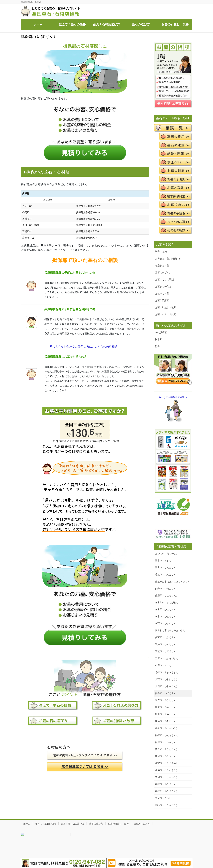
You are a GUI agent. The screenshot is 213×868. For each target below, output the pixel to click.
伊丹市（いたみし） (166, 589)
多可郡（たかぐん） (166, 637)
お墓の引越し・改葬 (166, 307)
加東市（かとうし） (166, 616)
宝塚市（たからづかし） (168, 658)
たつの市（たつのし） (167, 553)
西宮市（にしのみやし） (168, 763)
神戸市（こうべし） (166, 742)
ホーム (27, 824)
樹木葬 (159, 339)
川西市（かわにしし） (167, 679)
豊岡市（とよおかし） (167, 777)
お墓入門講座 (162, 300)
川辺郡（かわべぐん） (167, 686)
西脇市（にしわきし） (167, 770)
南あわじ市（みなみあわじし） (171, 630)
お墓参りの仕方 (163, 286)
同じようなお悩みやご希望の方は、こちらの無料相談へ (85, 347)
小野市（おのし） (164, 665)
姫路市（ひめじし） (166, 644)
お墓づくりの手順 (164, 279)
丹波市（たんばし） (166, 574)
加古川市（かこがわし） (168, 602)
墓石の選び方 (96, 824)
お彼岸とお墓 (162, 293)
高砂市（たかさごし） (167, 805)
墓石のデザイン (163, 273)
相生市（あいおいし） (167, 728)
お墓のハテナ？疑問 (166, 314)
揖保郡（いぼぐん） (166, 693)
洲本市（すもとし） (166, 714)
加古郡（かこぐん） (166, 609)
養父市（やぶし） (164, 798)
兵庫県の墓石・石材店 (171, 547)
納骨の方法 (161, 251)
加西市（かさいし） (166, 623)
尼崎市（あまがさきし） (168, 672)
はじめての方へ (142, 824)
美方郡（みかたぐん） (167, 749)
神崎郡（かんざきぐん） (168, 735)
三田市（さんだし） (166, 567)
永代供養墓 (161, 332)
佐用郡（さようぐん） (167, 595)
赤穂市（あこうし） (166, 784)
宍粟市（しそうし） (166, 651)
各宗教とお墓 (162, 266)
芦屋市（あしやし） (166, 756)
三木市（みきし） (164, 560)
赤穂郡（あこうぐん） (167, 791)
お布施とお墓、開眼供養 (168, 259)
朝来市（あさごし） (166, 707)
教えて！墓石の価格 (46, 824)
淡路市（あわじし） (166, 721)
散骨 (157, 346)
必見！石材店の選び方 (73, 824)
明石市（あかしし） (166, 700)
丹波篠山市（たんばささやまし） (173, 582)
